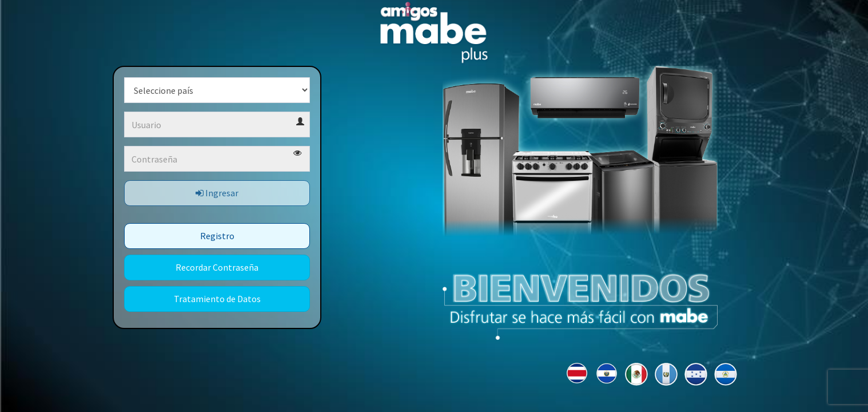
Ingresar (217, 193)
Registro (217, 236)
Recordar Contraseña (217, 267)
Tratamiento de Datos (217, 299)
